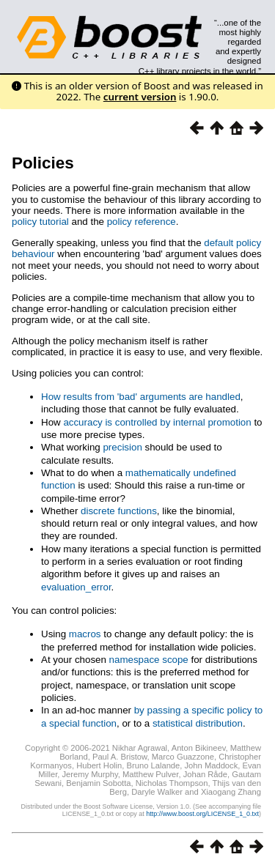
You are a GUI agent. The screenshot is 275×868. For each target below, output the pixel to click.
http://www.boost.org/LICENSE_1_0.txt (202, 814)
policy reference (142, 222)
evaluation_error (76, 587)
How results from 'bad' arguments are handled (141, 397)
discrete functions (119, 511)
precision (122, 447)
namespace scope (149, 660)
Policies (43, 163)
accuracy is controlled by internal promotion (157, 422)
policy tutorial (40, 222)
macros (85, 634)
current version (140, 97)
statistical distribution (198, 723)
